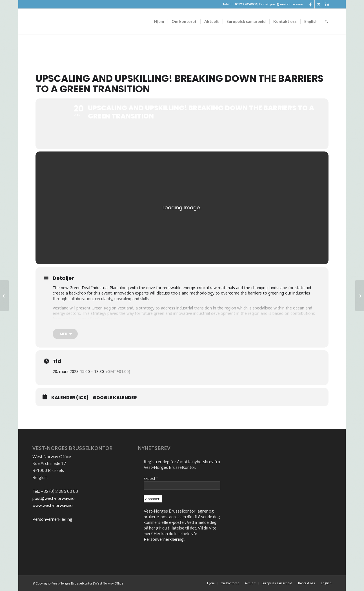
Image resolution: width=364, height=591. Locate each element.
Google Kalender (115, 398)
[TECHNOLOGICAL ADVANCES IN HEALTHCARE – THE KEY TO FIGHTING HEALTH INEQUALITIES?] (360, 296)
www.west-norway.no (53, 505)
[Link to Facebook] (310, 4)
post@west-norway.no (54, 498)
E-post (151, 478)
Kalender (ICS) (70, 398)
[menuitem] (159, 21)
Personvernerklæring (52, 519)
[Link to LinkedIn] (327, 4)
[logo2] (75, 21)
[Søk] (326, 21)
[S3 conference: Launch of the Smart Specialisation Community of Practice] (4, 296)
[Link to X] (319, 4)
